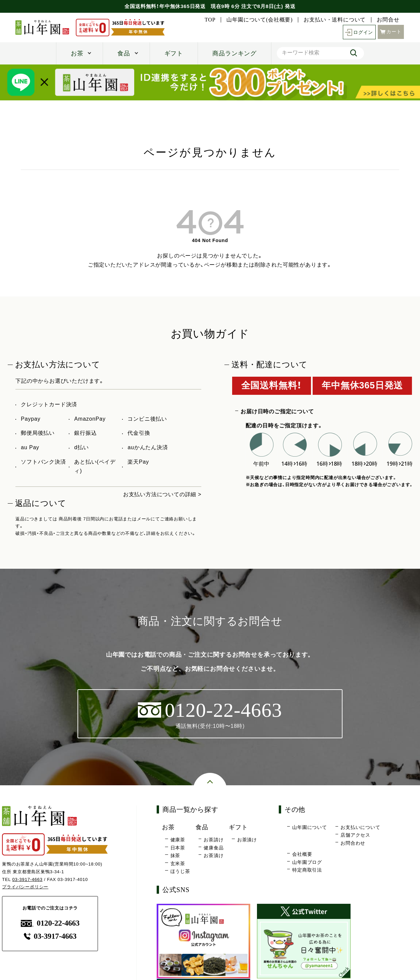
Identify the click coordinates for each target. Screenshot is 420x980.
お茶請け (214, 840)
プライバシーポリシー (25, 887)
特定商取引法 (307, 870)
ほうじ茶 (180, 871)
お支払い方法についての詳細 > (162, 494)
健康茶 (178, 840)
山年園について (310, 827)
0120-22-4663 (50, 923)
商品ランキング (234, 53)
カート (391, 31)
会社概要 (302, 854)
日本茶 (178, 848)
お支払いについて (360, 827)
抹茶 (175, 855)
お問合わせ (353, 843)
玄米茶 (178, 864)
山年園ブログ (307, 862)
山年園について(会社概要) (259, 20)
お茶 (77, 53)
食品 (124, 53)
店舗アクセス (355, 835)
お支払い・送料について (335, 20)
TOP (210, 20)
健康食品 (214, 848)
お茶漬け (214, 855)
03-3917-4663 (27, 879)
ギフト (174, 53)
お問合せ (388, 20)
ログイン (359, 32)
